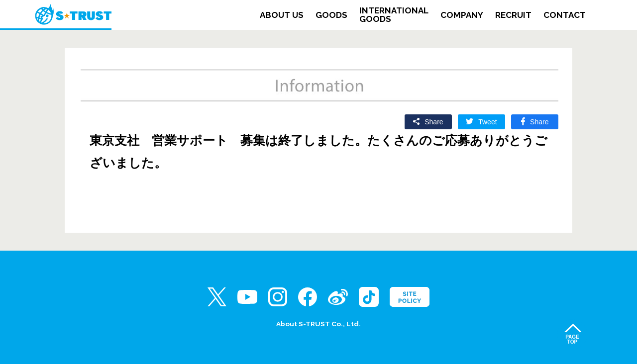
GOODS (331, 15)
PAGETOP (572, 339)
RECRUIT (513, 15)
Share (434, 122)
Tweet (487, 122)
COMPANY (462, 15)
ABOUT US (282, 15)
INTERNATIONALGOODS (394, 15)
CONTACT (565, 15)
